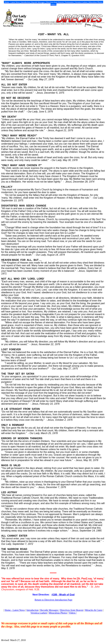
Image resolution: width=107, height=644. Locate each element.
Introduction (32, 610)
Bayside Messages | (50, 610)
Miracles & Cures (94, 610)
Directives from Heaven (72, 610)
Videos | (73, 613)
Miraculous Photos (58, 613)
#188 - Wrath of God (63, 595)
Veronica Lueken (39, 613)
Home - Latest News (15, 610)
